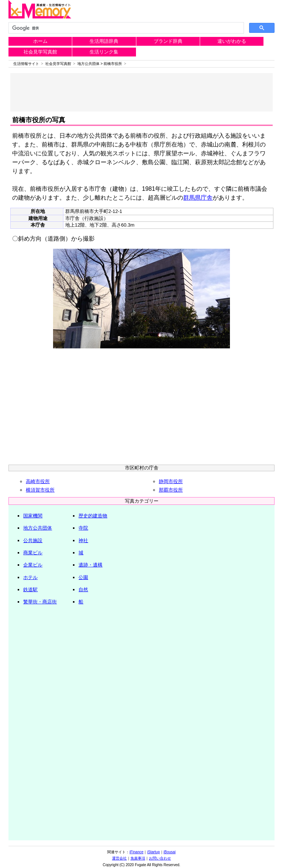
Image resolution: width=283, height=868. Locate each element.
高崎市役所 (38, 481)
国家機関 (33, 516)
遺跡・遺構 (90, 565)
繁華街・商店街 (40, 602)
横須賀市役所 (40, 490)
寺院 (83, 528)
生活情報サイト (26, 64)
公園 (83, 577)
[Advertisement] (142, 92)
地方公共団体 (88, 64)
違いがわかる (232, 41)
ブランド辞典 (168, 41)
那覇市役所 (171, 490)
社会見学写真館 (40, 52)
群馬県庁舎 (198, 198)
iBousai (170, 852)
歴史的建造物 (93, 516)
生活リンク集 (104, 52)
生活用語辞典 (104, 41)
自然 (83, 590)
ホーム (40, 41)
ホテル (30, 577)
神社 (83, 540)
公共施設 (33, 540)
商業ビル (33, 553)
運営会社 (119, 858)
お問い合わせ (160, 858)
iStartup (153, 852)
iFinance (136, 852)
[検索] (125, 28)
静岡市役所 (171, 481)
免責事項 (138, 858)
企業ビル (33, 565)
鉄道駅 (30, 590)
